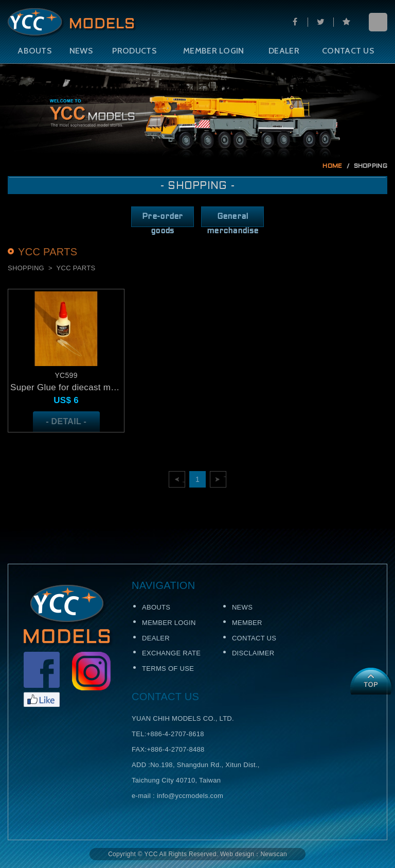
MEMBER (247, 623)
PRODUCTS (134, 51)
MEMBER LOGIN (214, 51)
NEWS (81, 51)
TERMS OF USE (168, 669)
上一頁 (184, 479)
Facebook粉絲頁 (42, 679)
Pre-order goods (163, 220)
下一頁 (225, 479)
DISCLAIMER (253, 653)
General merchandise (232, 220)
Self (72, 23)
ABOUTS (34, 51)
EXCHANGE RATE (171, 653)
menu (378, 22)
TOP (371, 681)
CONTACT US (348, 51)
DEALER (284, 51)
